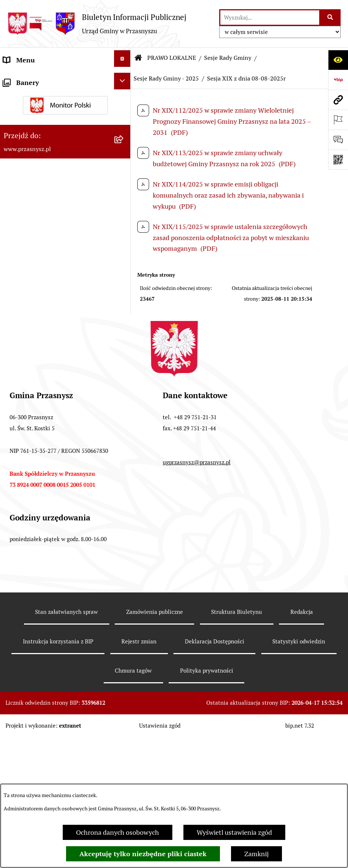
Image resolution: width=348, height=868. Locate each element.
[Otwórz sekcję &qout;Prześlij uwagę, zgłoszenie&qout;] (338, 140)
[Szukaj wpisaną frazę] (330, 18)
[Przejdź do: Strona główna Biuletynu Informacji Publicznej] (138, 58)
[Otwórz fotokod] (338, 160)
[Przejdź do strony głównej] (97, 24)
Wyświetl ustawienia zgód (234, 832)
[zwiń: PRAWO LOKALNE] (124, 99)
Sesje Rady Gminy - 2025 (166, 78)
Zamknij (256, 854)
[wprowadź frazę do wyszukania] (270, 18)
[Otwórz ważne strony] (338, 120)
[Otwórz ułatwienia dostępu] (338, 60)
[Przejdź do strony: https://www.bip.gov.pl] (338, 80)
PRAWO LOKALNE (172, 58)
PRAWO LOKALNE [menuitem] (30, 100)
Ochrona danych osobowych (118, 832)
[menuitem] (65, 125)
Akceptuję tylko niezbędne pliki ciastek (143, 854)
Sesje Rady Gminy (228, 58)
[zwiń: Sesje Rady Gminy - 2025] (124, 285)
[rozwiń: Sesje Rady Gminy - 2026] (124, 260)
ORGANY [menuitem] (17, 80)
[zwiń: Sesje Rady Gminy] (124, 172)
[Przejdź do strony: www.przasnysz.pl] (338, 100)
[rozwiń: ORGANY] (124, 79)
